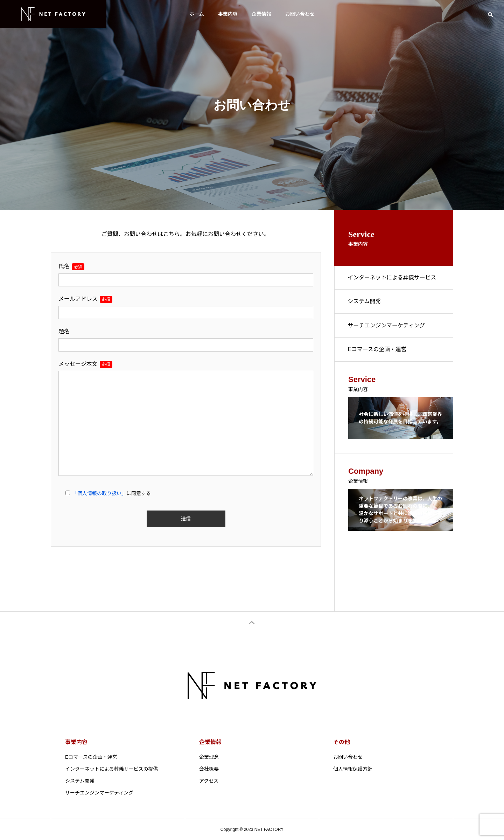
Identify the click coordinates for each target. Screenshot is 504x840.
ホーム (197, 14)
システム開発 (365, 302)
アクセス (209, 781)
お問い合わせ (300, 14)
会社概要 (209, 769)
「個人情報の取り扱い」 (99, 493)
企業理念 (209, 757)
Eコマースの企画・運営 (378, 351)
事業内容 (228, 14)
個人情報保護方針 (353, 769)
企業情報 (261, 14)
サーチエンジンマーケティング (387, 327)
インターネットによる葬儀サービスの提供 (393, 283)
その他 (342, 742)
